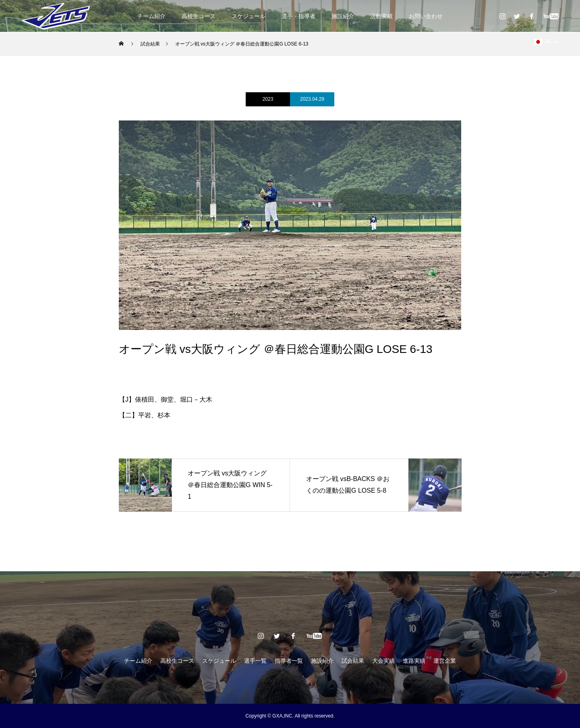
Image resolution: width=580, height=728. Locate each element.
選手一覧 (255, 661)
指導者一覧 (289, 661)
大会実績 (383, 661)
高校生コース (199, 16)
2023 (268, 99)
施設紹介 (343, 16)
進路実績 (414, 661)
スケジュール (249, 16)
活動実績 (381, 16)
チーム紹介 (151, 16)
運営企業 (445, 661)
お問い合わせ (426, 16)
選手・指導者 (298, 16)
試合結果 (353, 661)
